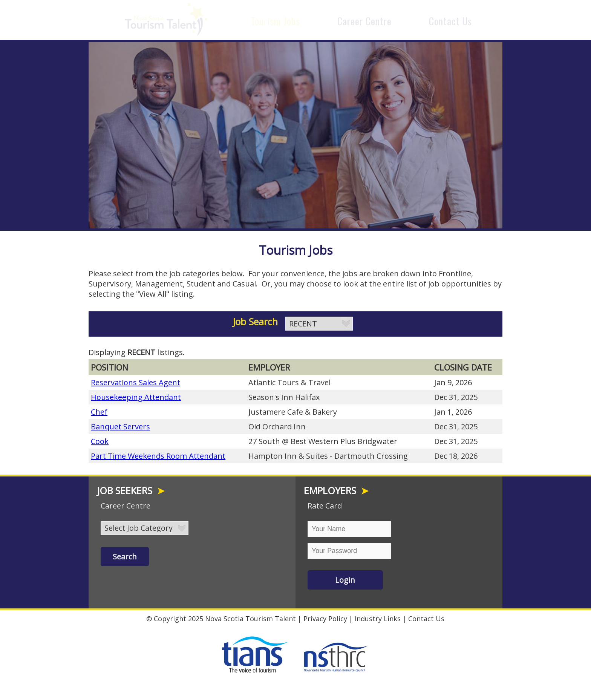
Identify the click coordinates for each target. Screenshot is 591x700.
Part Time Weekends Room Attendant (158, 454)
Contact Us (450, 21)
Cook (100, 439)
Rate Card (325, 504)
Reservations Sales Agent (136, 381)
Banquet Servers (120, 425)
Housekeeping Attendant (136, 395)
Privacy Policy (325, 617)
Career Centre (364, 21)
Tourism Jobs (275, 21)
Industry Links (378, 617)
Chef (99, 410)
